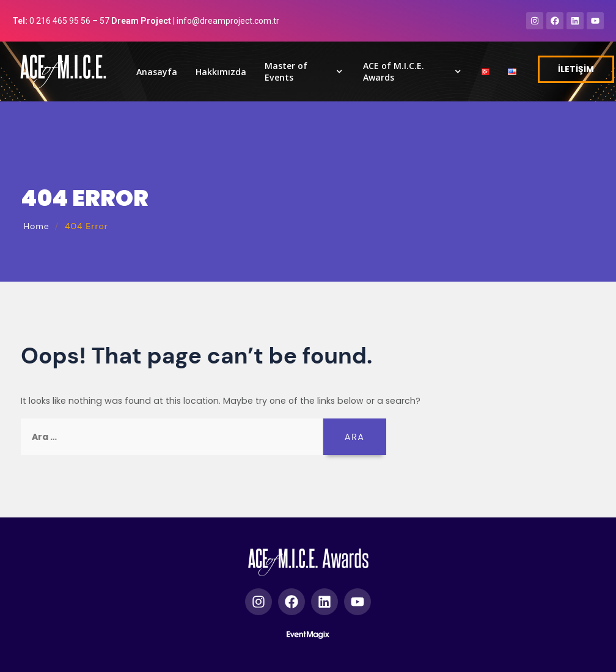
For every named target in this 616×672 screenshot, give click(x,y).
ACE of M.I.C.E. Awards (413, 71)
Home (36, 226)
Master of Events (305, 71)
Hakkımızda (221, 72)
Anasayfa (157, 72)
